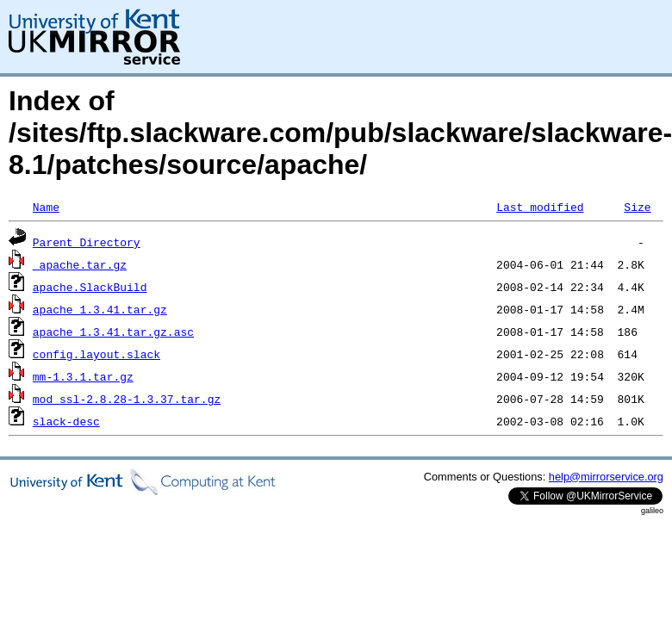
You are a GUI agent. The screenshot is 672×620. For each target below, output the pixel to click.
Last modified (540, 207)
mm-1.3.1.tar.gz (83, 376)
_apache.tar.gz (80, 264)
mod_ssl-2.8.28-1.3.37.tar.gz (127, 399)
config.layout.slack (96, 354)
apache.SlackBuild (90, 287)
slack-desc (66, 421)
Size (637, 207)
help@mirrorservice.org (606, 477)
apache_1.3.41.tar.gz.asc (113, 332)
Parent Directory (87, 242)
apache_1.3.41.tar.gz (100, 309)
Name (46, 207)
